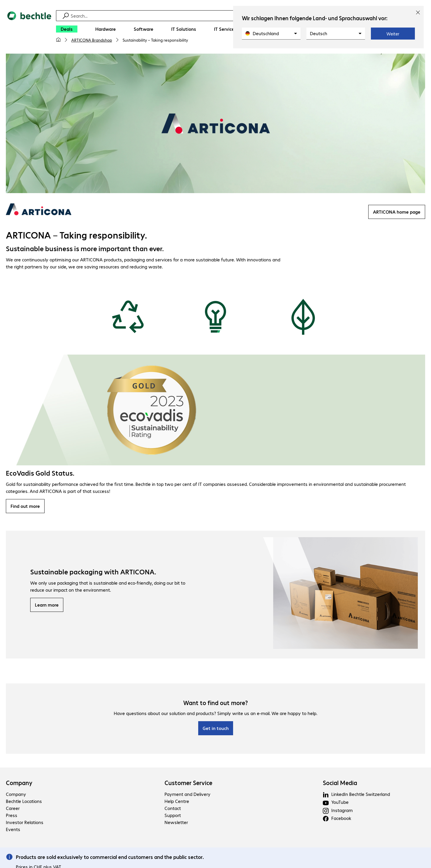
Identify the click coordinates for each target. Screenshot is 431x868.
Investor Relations (25, 823)
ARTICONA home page (397, 213)
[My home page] (58, 40)
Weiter (393, 34)
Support (173, 816)
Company (19, 784)
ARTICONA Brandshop (92, 40)
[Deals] (67, 29)
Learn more (47, 606)
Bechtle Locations (24, 802)
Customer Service (188, 784)
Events (13, 830)
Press (12, 816)
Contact (173, 809)
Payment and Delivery (187, 795)
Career (13, 809)
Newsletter (176, 823)
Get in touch (216, 729)
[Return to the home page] (29, 30)
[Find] (219, 16)
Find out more (25, 507)
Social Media (340, 784)
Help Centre (177, 802)
